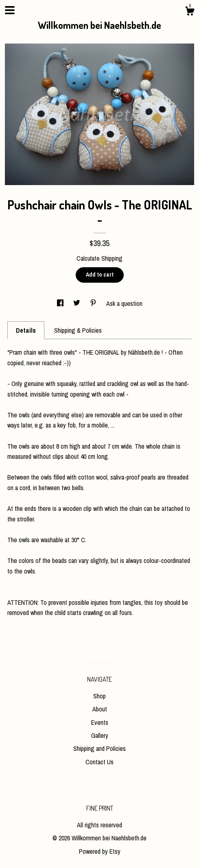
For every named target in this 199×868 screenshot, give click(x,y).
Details (26, 330)
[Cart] (190, 12)
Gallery (100, 735)
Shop (99, 696)
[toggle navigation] (10, 10)
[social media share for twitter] (78, 303)
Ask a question (124, 303)
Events (100, 722)
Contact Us (99, 762)
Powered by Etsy (100, 851)
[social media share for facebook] (61, 303)
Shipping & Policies (78, 330)
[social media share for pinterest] (94, 303)
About (100, 709)
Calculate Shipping (99, 258)
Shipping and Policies (99, 748)
